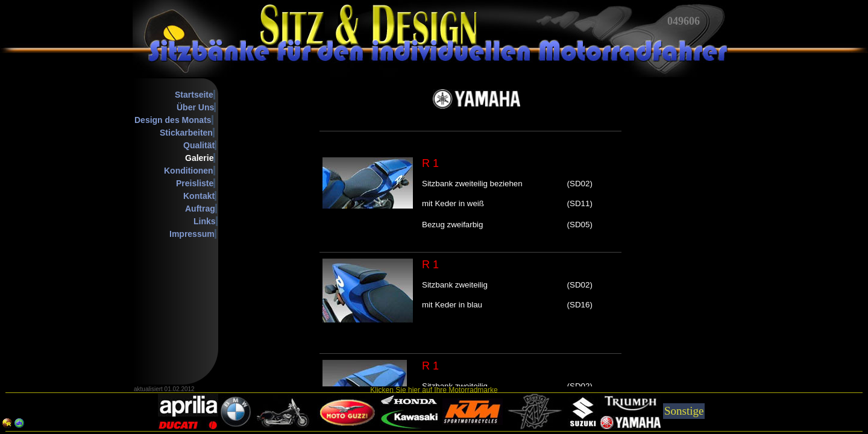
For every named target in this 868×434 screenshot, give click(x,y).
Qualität (199, 145)
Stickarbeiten (186, 133)
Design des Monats (173, 120)
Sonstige (684, 411)
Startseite (194, 95)
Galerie (199, 158)
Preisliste (195, 183)
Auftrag (200, 209)
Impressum (192, 234)
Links (205, 221)
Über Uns (195, 107)
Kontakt (199, 196)
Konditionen (189, 171)
